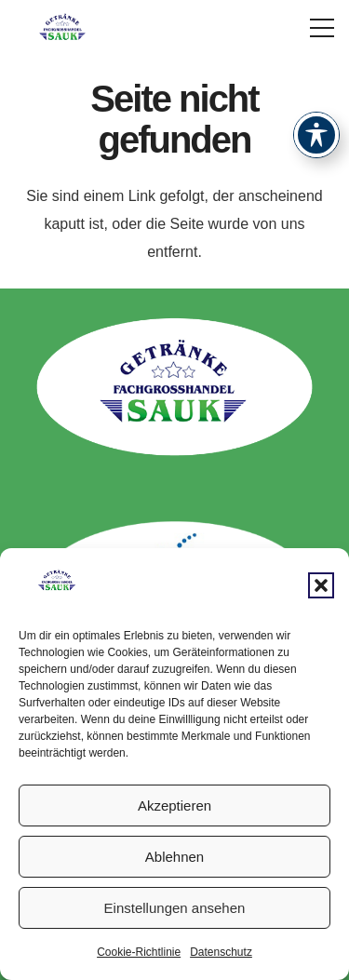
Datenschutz (221, 952)
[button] (321, 585)
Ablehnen (174, 857)
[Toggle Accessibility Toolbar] (316, 135)
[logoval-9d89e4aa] (63, 28)
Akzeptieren (174, 805)
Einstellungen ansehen (175, 908)
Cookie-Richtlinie (139, 952)
